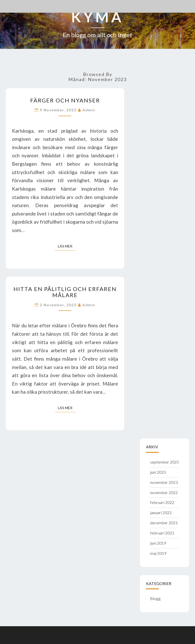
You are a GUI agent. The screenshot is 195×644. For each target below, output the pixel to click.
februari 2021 (162, 533)
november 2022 (164, 492)
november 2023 (164, 482)
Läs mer (67, 246)
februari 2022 (162, 502)
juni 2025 (158, 472)
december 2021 (164, 523)
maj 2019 (158, 553)
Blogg (155, 598)
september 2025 (165, 462)
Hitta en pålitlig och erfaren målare (65, 292)
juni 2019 (158, 543)
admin (89, 110)
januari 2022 (161, 512)
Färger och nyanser (65, 100)
